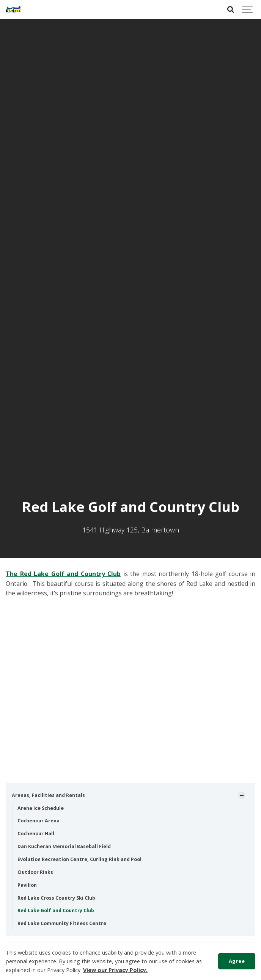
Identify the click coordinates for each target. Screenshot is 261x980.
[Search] (231, 9)
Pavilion (27, 885)
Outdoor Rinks (35, 872)
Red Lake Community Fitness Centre (62, 923)
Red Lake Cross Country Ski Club (56, 898)
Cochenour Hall (36, 834)
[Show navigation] (248, 9)
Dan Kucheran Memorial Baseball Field (64, 846)
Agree (237, 961)
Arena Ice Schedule (41, 808)
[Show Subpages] (242, 795)
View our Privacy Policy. (115, 970)
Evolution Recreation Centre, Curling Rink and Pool (79, 859)
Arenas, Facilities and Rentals (48, 795)
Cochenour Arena (39, 821)
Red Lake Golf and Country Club (56, 910)
